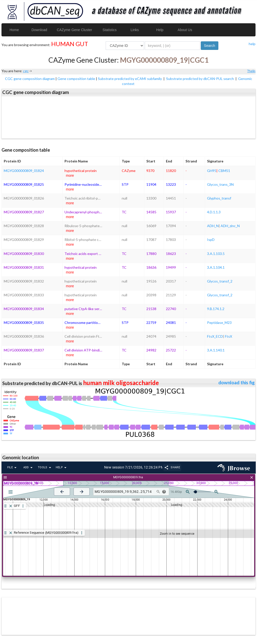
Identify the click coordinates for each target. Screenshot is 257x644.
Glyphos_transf (219, 198)
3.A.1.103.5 (216, 254)
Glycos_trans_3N (220, 184)
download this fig (237, 383)
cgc (26, 71)
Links (135, 30)
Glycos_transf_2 (220, 281)
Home (14, 30)
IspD (211, 240)
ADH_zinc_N (230, 226)
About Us (185, 30)
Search (210, 46)
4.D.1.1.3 (214, 212)
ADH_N (213, 226)
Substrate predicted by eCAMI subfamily (130, 79)
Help (160, 30)
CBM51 (224, 171)
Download (39, 30)
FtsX (229, 336)
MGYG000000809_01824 (24, 171)
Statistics (110, 30)
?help (251, 71)
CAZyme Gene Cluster (74, 30)
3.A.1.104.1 (216, 267)
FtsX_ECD (215, 336)
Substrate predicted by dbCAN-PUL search (200, 79)
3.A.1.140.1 (216, 350)
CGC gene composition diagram (30, 79)
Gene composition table (76, 79)
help (252, 44)
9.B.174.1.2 (216, 309)
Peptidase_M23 (219, 323)
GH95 (212, 171)
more (70, 175)
